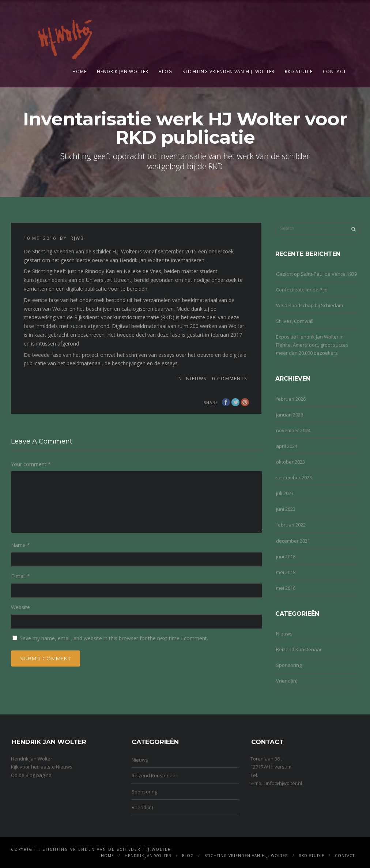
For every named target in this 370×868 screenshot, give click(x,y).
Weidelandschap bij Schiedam (309, 305)
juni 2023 (286, 509)
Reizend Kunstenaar (299, 649)
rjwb (77, 238)
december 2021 (293, 541)
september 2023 (294, 478)
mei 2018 (286, 572)
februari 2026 (291, 399)
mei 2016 (286, 588)
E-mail (20, 576)
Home (80, 71)
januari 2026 (290, 415)
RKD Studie (299, 71)
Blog (165, 71)
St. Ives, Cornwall (295, 321)
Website (20, 607)
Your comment (31, 464)
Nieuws (196, 379)
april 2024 (287, 446)
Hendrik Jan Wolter (123, 71)
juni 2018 (286, 556)
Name (20, 545)
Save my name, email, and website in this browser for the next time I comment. (114, 638)
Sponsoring (289, 665)
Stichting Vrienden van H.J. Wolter (229, 71)
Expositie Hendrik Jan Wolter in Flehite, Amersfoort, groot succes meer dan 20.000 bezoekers (312, 345)
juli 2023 (285, 493)
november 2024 (293, 430)
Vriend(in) (287, 681)
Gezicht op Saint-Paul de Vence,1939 (316, 274)
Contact (335, 71)
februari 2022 (291, 525)
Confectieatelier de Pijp (302, 290)
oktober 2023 (290, 462)
